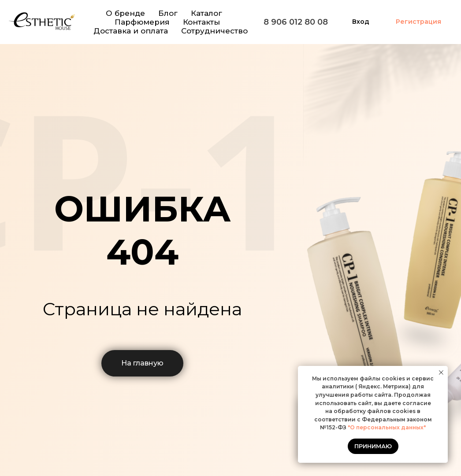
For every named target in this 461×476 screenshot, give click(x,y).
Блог (168, 13)
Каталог (206, 13)
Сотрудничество (214, 31)
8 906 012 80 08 (296, 22)
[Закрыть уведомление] (441, 373)
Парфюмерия (142, 22)
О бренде (125, 13)
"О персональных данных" (386, 427)
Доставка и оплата (131, 31)
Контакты (201, 22)
